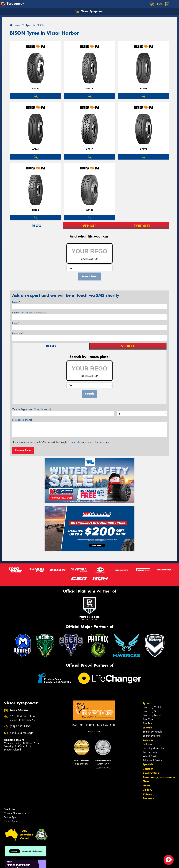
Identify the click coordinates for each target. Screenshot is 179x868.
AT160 (143, 89)
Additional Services (153, 760)
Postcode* (18, 334)
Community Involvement (159, 777)
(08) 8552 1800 (20, 727)
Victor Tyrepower (89, 11)
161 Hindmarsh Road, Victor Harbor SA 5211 (24, 718)
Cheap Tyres (10, 822)
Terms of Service (96, 442)
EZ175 (36, 210)
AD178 (89, 89)
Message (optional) (22, 420)
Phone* (30, 313)
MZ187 (89, 210)
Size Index (9, 809)
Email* (16, 323)
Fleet (146, 781)
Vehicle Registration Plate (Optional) (32, 409)
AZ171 (144, 149)
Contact (148, 769)
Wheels (148, 728)
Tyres (146, 703)
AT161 (36, 149)
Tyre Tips (147, 723)
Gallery (147, 790)
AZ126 (90, 149)
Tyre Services (150, 752)
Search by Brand (152, 715)
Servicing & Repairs (153, 748)
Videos (147, 794)
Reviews (148, 798)
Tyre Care (148, 719)
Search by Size (151, 711)
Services (148, 740)
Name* (16, 302)
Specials (148, 764)
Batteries (147, 744)
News (146, 785)
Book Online (151, 773)
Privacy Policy (75, 442)
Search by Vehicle (152, 707)
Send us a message (21, 733)
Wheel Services (151, 756)
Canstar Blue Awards (15, 813)
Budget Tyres (11, 817)
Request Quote (23, 450)
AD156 (36, 89)
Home (15, 25)
